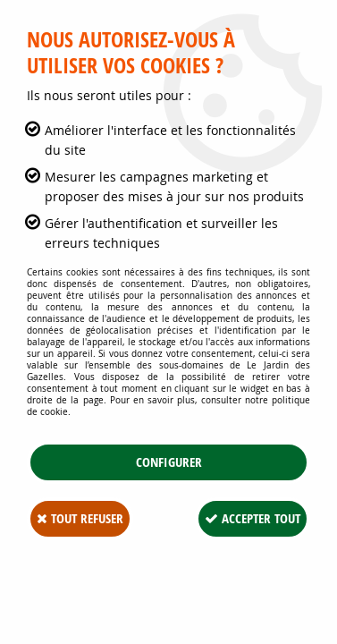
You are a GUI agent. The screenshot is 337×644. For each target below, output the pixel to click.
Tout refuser (80, 518)
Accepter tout (253, 518)
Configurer (169, 462)
